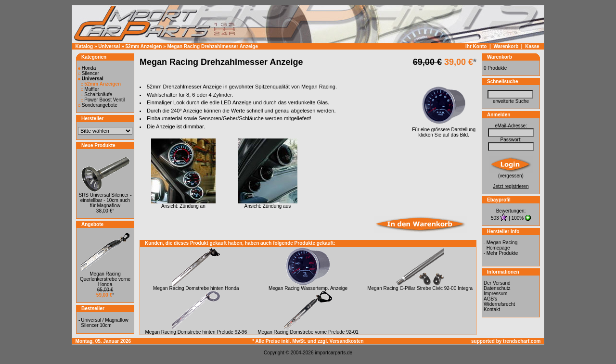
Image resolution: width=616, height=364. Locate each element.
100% (518, 218)
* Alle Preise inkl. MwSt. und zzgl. (291, 341)
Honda (87, 68)
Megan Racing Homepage (502, 245)
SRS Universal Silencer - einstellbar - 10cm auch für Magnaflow (105, 200)
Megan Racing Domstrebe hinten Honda (196, 288)
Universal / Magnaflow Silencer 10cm (104, 323)
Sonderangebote (98, 105)
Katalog (84, 46)
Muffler (90, 89)
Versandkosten (347, 341)
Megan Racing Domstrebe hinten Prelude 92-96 (196, 332)
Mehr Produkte (502, 253)
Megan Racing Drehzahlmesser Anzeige (212, 46)
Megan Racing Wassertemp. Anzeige (308, 288)
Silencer (89, 73)
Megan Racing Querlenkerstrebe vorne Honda (105, 279)
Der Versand (497, 283)
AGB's (490, 299)
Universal (109, 46)
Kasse (532, 46)
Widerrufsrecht (499, 304)
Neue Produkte (98, 145)
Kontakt (492, 309)
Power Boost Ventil (103, 100)
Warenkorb (506, 46)
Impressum (495, 294)
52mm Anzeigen (144, 46)
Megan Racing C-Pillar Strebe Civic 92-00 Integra (420, 288)
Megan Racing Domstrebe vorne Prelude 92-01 (308, 332)
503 (495, 218)
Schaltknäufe (97, 94)
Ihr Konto (476, 46)
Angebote (92, 224)
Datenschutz (497, 288)
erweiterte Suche (511, 101)
